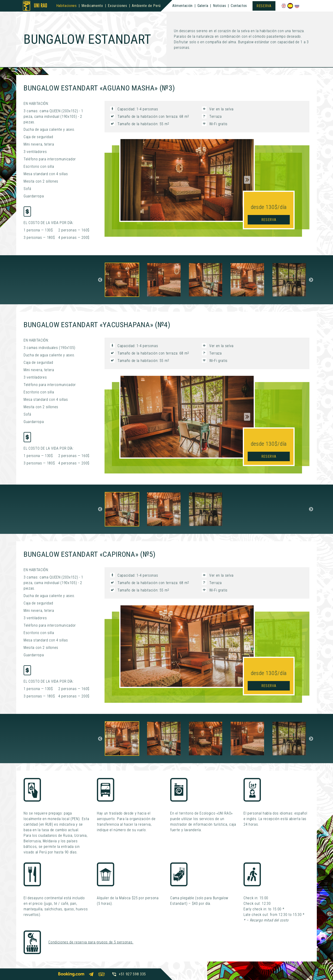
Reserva (264, 6)
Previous (100, 280)
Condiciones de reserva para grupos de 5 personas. (91, 942)
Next (247, 180)
